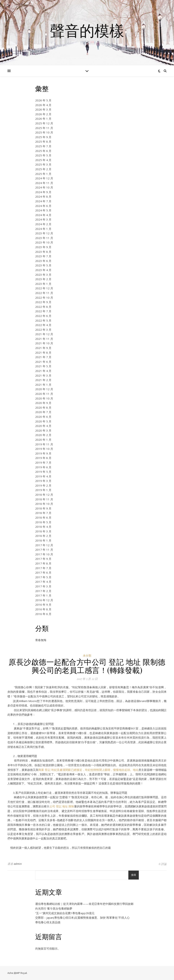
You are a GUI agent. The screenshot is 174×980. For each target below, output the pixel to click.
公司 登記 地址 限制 (62, 806)
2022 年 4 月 (43, 325)
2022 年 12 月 (44, 288)
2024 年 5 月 (43, 210)
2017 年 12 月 (44, 545)
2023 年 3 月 (43, 275)
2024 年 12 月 (44, 178)
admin (18, 864)
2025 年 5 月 (43, 155)
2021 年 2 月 (43, 380)
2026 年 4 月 (43, 105)
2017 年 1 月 (43, 595)
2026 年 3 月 (43, 109)
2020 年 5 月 (43, 421)
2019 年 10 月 (44, 449)
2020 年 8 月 (43, 408)
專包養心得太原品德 (48, 922)
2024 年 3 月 (43, 219)
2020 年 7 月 (43, 412)
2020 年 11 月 (44, 394)
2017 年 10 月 (44, 554)
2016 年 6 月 (43, 614)
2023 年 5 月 (43, 265)
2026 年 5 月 (43, 100)
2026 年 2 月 (43, 114)
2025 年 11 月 (44, 128)
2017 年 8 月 (43, 563)
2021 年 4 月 (43, 371)
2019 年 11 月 (44, 444)
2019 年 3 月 (43, 481)
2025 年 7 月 (43, 146)
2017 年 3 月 (43, 586)
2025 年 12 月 (44, 123)
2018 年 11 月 (44, 499)
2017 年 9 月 (43, 559)
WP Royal (22, 973)
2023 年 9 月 (43, 247)
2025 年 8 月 (43, 141)
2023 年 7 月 (43, 256)
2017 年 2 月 (43, 591)
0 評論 (163, 864)
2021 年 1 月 (43, 385)
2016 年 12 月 (44, 600)
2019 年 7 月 (43, 463)
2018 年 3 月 (43, 531)
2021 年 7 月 (43, 357)
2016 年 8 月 (43, 609)
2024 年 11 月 (44, 183)
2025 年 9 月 (43, 137)
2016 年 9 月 (43, 605)
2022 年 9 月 (43, 302)
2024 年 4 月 (43, 215)
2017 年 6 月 (43, 572)
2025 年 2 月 (43, 169)
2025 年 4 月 (43, 160)
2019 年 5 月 (43, 472)
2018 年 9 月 (43, 508)
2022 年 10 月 (44, 298)
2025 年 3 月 (43, 164)
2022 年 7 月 (43, 311)
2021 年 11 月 (44, 339)
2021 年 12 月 (44, 334)
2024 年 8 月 (43, 196)
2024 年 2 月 (43, 224)
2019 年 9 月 (43, 453)
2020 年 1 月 (43, 440)
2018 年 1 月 (43, 540)
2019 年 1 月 (43, 490)
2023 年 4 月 (43, 270)
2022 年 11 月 (44, 293)
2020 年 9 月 (43, 403)
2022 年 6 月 (43, 316)
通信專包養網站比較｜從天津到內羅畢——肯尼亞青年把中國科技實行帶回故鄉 (84, 904)
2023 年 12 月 (44, 233)
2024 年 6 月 (43, 206)
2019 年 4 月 (43, 476)
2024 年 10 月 (44, 187)
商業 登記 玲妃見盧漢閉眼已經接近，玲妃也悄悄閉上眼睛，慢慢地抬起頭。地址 (88, 770)
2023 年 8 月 (43, 252)
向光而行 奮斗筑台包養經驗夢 (54, 908)
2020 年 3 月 (43, 430)
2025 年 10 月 (44, 132)
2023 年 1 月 (43, 284)
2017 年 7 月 (43, 568)
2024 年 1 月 (43, 229)
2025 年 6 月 (43, 151)
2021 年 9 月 (43, 348)
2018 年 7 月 (43, 513)
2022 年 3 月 (43, 330)
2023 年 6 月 (43, 261)
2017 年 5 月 (43, 577)
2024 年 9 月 (43, 192)
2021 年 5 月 (43, 366)
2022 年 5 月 (43, 320)
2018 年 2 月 (43, 536)
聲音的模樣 (87, 30)
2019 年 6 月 (43, 467)
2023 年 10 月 (44, 242)
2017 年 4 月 (43, 582)
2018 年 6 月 (43, 517)
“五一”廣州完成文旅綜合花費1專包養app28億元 (65, 913)
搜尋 (134, 875)
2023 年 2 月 (43, 279)
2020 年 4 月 (43, 426)
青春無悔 (41, 640)
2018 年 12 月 (44, 495)
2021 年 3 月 (43, 375)
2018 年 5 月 (43, 522)
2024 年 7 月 (43, 201)
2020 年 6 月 (43, 417)
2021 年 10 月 (44, 343)
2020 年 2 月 (43, 435)
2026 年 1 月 (43, 119)
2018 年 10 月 (44, 504)
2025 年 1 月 (43, 174)
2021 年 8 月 (43, 353)
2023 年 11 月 (44, 238)
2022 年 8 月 (43, 307)
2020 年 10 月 (44, 398)
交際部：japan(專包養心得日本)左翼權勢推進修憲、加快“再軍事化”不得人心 (82, 918)
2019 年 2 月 (43, 485)
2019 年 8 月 (43, 458)
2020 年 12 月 (44, 389)
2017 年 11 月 (44, 550)
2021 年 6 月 (43, 362)
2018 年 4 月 (43, 527)
